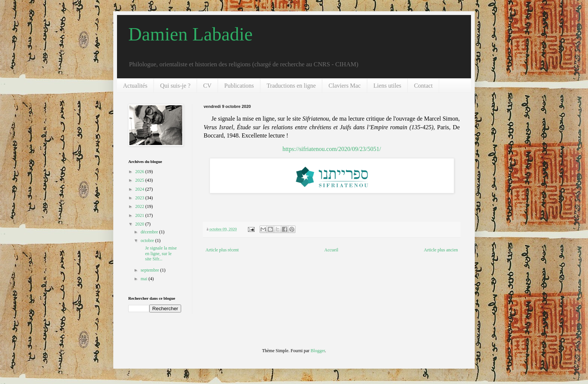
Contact (423, 86)
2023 (140, 198)
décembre (150, 232)
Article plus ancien (441, 250)
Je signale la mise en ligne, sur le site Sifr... (158, 253)
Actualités (135, 86)
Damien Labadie (190, 34)
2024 (140, 189)
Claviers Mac (345, 86)
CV (207, 86)
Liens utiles (387, 86)
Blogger (318, 351)
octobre (148, 241)
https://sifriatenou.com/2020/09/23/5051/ (332, 149)
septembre (150, 270)
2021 (140, 215)
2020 (140, 224)
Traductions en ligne (291, 86)
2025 (140, 180)
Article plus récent (222, 250)
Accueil (331, 250)
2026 (140, 172)
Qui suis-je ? (175, 86)
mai (145, 279)
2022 (140, 206)
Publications (239, 86)
